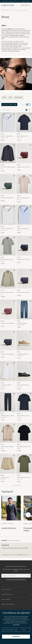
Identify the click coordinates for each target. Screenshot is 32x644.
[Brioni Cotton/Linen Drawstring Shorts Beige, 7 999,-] (8, 468)
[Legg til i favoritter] (14, 114)
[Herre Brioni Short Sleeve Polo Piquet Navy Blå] (24, 122)
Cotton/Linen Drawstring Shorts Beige (6, 477)
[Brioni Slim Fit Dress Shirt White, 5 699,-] (8, 219)
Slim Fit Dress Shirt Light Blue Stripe (7, 136)
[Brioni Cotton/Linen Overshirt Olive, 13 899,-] (8, 283)
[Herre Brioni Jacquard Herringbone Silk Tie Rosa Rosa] (8, 309)
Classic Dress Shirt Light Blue (23, 229)
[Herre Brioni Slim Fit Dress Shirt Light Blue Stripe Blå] (8, 122)
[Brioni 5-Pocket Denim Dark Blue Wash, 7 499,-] (8, 406)
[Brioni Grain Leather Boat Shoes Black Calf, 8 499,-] (24, 375)
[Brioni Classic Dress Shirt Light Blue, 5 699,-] (24, 219)
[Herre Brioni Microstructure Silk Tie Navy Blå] (24, 279)
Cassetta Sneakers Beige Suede (23, 354)
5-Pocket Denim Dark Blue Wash (7, 416)
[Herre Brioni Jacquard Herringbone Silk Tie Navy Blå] (8, 340)
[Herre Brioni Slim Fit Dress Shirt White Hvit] (8, 215)
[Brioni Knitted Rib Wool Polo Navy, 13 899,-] (24, 437)
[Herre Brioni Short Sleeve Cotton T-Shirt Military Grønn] (24, 464)
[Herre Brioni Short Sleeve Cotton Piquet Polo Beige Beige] (24, 184)
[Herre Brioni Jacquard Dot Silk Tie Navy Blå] (24, 246)
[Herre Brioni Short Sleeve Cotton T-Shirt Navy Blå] (24, 402)
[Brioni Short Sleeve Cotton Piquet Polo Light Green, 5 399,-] (8, 250)
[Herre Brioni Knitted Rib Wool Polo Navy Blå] (24, 433)
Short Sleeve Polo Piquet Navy (22, 136)
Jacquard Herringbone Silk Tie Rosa (7, 323)
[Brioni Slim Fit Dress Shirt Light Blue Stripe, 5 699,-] (8, 127)
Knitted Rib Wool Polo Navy (24, 447)
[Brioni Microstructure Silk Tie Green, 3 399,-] (8, 188)
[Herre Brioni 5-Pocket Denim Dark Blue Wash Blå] (8, 402)
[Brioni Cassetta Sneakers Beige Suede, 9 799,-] (24, 345)
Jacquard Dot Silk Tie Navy (24, 260)
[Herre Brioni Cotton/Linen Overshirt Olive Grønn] (8, 279)
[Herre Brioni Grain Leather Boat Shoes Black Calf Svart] (24, 371)
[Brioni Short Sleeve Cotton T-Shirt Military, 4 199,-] (24, 468)
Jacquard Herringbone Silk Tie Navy (7, 354)
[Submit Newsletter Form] (28, 576)
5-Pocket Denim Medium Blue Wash (23, 323)
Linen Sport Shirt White (6, 385)
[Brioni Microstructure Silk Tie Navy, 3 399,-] (24, 283)
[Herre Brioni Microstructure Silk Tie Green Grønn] (8, 184)
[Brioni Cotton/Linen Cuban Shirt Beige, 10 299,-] (8, 437)
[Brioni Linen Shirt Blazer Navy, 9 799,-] (8, 158)
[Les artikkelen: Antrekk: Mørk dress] (11, 515)
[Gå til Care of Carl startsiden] (8, 5)
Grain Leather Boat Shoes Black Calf (23, 385)
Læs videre (16, 624)
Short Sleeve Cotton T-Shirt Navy (24, 416)
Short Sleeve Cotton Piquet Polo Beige (23, 198)
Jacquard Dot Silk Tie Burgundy (24, 167)
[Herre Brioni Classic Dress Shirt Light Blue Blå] (24, 215)
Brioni (2, 134)
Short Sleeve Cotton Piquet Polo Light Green (7, 260)
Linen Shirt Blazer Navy (8, 167)
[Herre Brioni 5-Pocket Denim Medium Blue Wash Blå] (24, 309)
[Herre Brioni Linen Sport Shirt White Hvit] (8, 371)
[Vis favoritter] (24, 5)
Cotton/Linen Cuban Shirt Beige (7, 447)
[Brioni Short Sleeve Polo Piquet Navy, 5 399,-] (24, 127)
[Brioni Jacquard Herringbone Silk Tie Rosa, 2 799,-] (8, 314)
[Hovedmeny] (29, 5)
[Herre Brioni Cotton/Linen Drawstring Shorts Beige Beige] (8, 464)
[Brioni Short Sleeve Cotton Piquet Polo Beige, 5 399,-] (24, 188)
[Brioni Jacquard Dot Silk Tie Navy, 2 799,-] (24, 250)
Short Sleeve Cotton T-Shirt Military (24, 477)
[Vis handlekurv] (27, 5)
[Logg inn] (22, 5)
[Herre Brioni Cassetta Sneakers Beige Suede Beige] (24, 340)
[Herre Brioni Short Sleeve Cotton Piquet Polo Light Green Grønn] (8, 246)
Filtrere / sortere (9, 105)
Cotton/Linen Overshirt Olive (8, 292)
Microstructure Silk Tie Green (8, 198)
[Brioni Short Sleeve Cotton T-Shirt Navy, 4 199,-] (24, 406)
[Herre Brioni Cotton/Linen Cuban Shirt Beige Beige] (8, 433)
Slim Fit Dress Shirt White (7, 229)
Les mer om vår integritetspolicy (16, 580)
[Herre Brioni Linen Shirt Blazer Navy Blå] (8, 153)
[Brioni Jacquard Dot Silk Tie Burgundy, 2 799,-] (24, 158)
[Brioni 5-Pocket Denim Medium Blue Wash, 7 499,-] (24, 314)
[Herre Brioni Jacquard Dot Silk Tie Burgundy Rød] (24, 153)
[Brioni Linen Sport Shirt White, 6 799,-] (8, 375)
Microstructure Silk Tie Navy (24, 292)
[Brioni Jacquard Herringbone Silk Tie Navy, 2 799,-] (8, 345)
